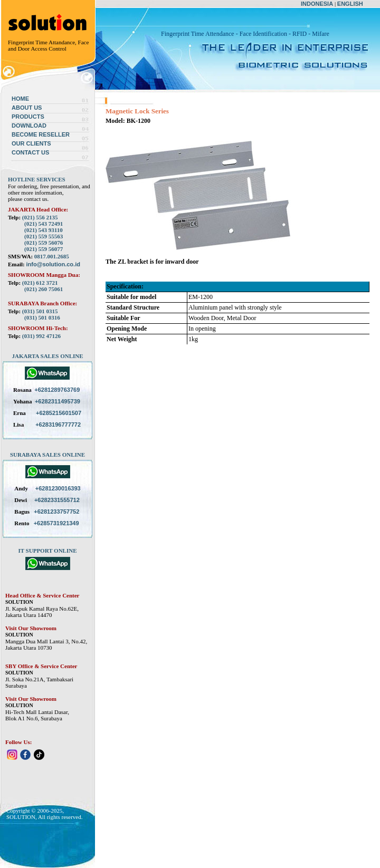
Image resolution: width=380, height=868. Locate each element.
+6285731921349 (56, 523)
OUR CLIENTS (31, 143)
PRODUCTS (28, 117)
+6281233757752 (56, 512)
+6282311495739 (58, 401)
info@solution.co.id (53, 264)
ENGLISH (350, 4)
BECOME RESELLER (41, 134)
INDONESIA (317, 4)
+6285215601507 (59, 413)
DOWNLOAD (29, 126)
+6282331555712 (57, 500)
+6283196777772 (58, 425)
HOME (20, 99)
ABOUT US (27, 108)
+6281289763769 (57, 390)
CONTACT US (30, 152)
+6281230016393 (58, 488)
